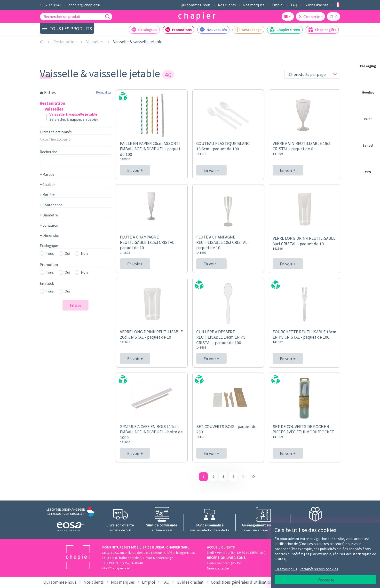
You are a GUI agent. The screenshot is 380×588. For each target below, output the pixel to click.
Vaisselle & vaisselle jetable (138, 41)
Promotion (49, 264)
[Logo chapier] (197, 17)
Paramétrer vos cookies (319, 569)
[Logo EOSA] (71, 528)
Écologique (49, 246)
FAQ (294, 5)
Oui (67, 253)
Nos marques (254, 5)
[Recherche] (107, 16)
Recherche (48, 152)
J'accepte (326, 580)
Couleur (47, 184)
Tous (50, 253)
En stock (47, 283)
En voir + (135, 170)
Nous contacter (218, 569)
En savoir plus (286, 569)
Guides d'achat (316, 5)
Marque (47, 174)
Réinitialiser (104, 92)
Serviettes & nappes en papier (74, 119)
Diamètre (49, 215)
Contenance (51, 205)
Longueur (49, 225)
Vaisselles (95, 41)
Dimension (50, 235)
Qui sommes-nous (196, 5)
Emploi (278, 5)
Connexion (310, 16)
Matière (47, 195)
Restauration (65, 41)
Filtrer (75, 305)
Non (84, 253)
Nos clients (227, 5)
